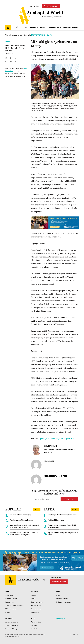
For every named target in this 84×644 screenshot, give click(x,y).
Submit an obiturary (11, 629)
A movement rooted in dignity (20, 515)
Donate (58, 595)
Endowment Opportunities (64, 602)
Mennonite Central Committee (55, 476)
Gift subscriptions (36, 606)
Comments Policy (36, 634)
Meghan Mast (49, 461)
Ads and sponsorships (12, 622)
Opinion (34, 28)
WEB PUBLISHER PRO (15, 636)
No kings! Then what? (56, 520)
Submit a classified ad (12, 625)
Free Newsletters (71, 28)
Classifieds (34, 629)
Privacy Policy (29, 634)
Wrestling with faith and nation (21, 520)
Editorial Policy (10, 602)
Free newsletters (36, 622)
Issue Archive (35, 612)
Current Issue (55, 28)
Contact (8, 612)
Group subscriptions (37, 602)
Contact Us (43, 634)
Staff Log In (61, 619)
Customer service (36, 609)
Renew (38, 6)
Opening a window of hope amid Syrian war (56, 438)
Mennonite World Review (42, 35)
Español (43, 28)
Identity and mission (11, 599)
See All (37, 510)
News (8, 41)
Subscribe (32, 6)
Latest (25, 28)
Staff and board (10, 595)
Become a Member (51, 6)
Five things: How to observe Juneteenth (62, 515)
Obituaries (34, 625)
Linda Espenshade (12, 45)
